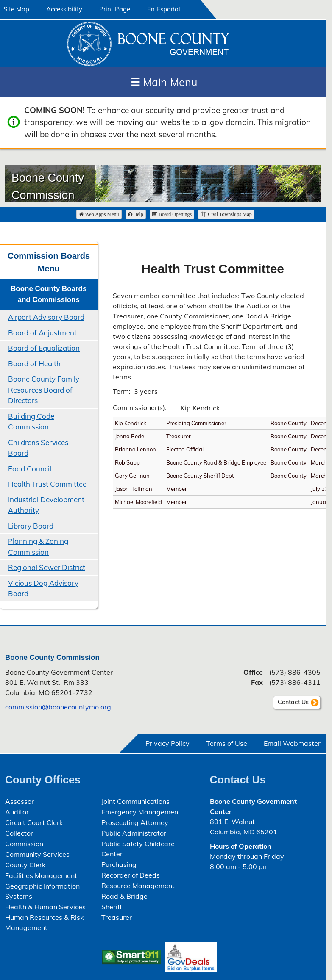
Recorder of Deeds (131, 875)
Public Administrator (134, 833)
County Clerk (25, 865)
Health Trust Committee (47, 484)
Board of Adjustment (42, 333)
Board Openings (172, 214)
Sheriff (112, 907)
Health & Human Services (45, 907)
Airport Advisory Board (46, 317)
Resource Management (138, 886)
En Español (164, 9)
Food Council (30, 469)
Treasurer (117, 917)
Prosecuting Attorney (135, 822)
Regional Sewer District (47, 567)
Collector (19, 833)
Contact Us (293, 702)
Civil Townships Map (226, 214)
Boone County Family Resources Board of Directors (44, 390)
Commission (24, 844)
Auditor (17, 812)
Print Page (115, 9)
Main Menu (164, 82)
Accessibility (64, 9)
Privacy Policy (167, 743)
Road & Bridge (124, 896)
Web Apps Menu (99, 214)
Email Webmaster (292, 743)
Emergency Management (141, 812)
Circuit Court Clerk (34, 822)
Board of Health (34, 364)
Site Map (16, 9)
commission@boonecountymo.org (58, 707)
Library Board (31, 526)
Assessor (20, 801)
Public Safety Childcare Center (138, 849)
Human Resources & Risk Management (44, 922)
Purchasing (119, 864)
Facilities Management (41, 875)
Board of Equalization (44, 348)
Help (136, 214)
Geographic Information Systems (42, 891)
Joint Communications (135, 801)
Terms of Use (227, 743)
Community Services (37, 854)
